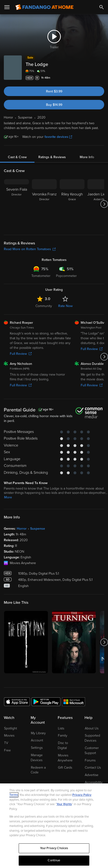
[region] (54, 826)
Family (63, 736)
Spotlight (11, 728)
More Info (87, 157)
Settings (37, 748)
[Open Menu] (7, 7)
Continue (54, 860)
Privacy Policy (82, 795)
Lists (61, 728)
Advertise (92, 775)
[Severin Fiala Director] (17, 204)
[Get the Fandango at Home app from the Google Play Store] (46, 701)
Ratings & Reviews (52, 157)
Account (37, 740)
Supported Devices (92, 738)
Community (44, 306)
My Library (38, 733)
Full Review (21, 354)
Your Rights (64, 804)
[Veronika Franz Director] (44, 204)
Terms (14, 795)
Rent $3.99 (54, 91)
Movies (9, 736)
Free (7, 750)
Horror (22, 529)
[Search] (102, 7)
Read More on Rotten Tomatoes (30, 249)
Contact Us (93, 768)
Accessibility (94, 782)
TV (6, 743)
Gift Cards (65, 768)
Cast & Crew (17, 157)
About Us (92, 728)
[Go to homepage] (44, 7)
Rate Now (65, 306)
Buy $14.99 (54, 105)
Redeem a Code (38, 770)
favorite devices (58, 137)
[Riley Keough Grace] (72, 204)
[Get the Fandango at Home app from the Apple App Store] (17, 701)
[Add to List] (101, 78)
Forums (90, 760)
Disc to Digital (63, 745)
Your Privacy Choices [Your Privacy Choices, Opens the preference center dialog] (54, 848)
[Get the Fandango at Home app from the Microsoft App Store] (74, 701)
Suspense (38, 529)
